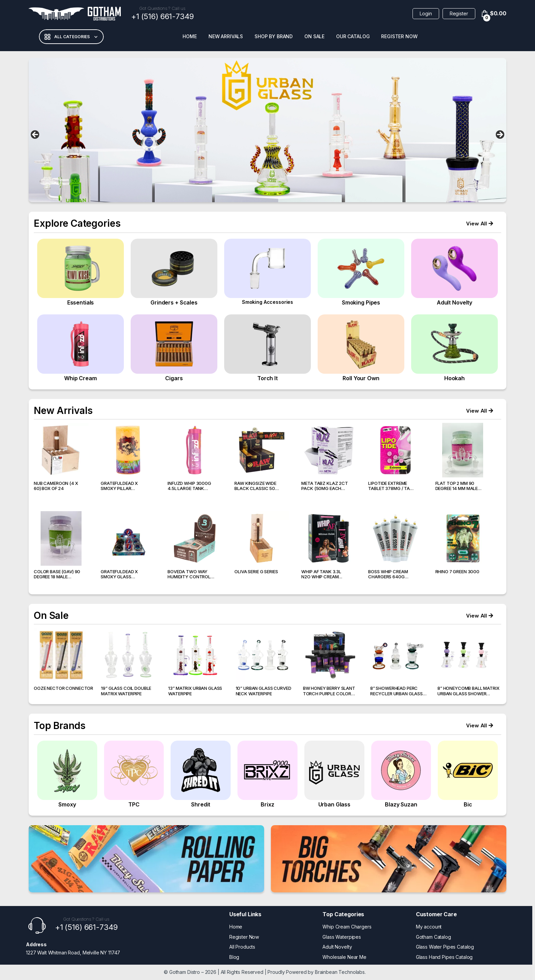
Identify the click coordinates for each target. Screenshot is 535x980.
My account (429, 927)
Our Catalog (353, 36)
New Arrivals (226, 36)
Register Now (399, 36)
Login (426, 13)
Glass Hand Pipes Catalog (444, 957)
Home (190, 36)
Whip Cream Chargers (347, 927)
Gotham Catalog (433, 937)
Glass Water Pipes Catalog (445, 947)
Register (459, 13)
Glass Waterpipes (342, 937)
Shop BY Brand (274, 36)
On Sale (314, 36)
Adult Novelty (337, 947)
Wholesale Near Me (344, 957)
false (35, 135)
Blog (234, 957)
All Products (242, 947)
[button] (480, 224)
